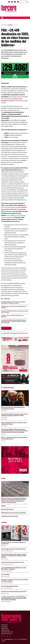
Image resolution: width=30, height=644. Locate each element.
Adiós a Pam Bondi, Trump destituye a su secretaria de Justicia (13, 408)
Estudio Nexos (23, 639)
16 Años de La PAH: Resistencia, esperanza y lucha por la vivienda (14, 312)
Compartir (6, 328)
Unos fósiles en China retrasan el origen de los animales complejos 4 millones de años (14, 415)
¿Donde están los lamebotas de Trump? (13, 562)
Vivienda (10, 25)
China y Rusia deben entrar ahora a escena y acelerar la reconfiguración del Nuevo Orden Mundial (14, 556)
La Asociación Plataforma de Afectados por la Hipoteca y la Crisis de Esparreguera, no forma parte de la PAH (14, 321)
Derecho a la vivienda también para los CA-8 (14, 592)
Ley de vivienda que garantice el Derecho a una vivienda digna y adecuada (14, 209)
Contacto (4, 625)
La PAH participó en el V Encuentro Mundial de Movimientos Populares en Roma (13, 302)
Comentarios (5, 630)
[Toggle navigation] (2, 18)
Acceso (3, 641)
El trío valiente (5, 574)
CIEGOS (3, 506)
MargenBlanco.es (9, 639)
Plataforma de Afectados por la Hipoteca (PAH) (14, 333)
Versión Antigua (7, 634)
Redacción (4, 25)
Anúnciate (5, 628)
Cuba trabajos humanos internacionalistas (13, 549)
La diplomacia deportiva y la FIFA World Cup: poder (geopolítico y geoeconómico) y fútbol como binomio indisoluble (14, 598)
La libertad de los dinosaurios (10, 516)
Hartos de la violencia (7, 509)
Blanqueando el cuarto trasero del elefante (14, 513)
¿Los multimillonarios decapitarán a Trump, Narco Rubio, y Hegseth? (14, 568)
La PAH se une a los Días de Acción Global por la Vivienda (14, 307)
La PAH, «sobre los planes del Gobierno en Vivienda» (12, 316)
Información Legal (7, 632)
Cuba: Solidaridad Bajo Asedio (10, 586)
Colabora (4, 627)
